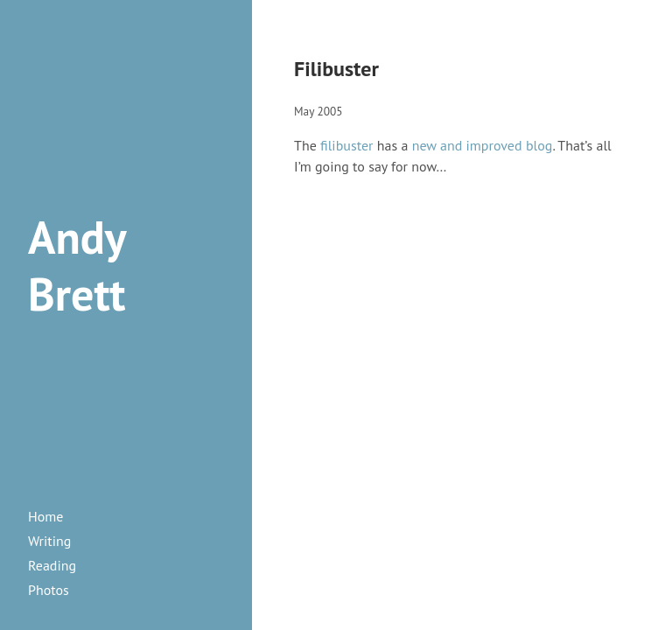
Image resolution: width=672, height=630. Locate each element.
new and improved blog (483, 145)
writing (49, 541)
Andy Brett (77, 265)
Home (45, 516)
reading (52, 565)
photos (49, 590)
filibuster (346, 145)
